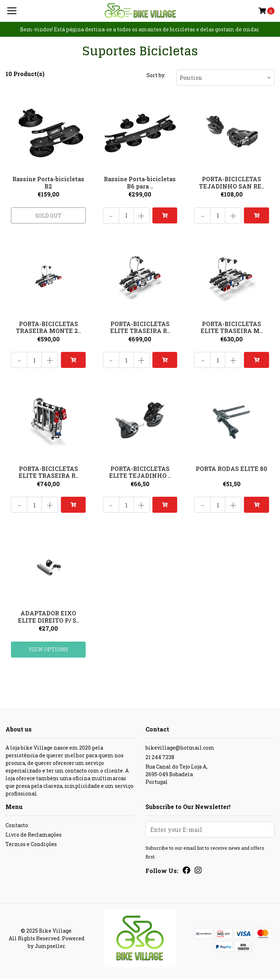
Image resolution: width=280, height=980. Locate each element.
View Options (48, 650)
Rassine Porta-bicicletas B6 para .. (140, 182)
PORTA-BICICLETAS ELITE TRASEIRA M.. (232, 327)
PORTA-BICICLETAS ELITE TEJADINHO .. (140, 472)
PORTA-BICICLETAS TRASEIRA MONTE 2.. (48, 327)
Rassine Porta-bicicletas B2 (48, 182)
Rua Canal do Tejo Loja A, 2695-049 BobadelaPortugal (176, 775)
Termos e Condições (31, 845)
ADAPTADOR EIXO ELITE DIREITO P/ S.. (48, 617)
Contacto (17, 826)
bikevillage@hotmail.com (180, 749)
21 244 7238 (160, 758)
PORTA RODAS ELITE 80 (232, 469)
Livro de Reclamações (34, 836)
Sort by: (156, 75)
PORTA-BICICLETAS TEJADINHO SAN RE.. (232, 182)
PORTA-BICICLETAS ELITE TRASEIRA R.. (140, 327)
